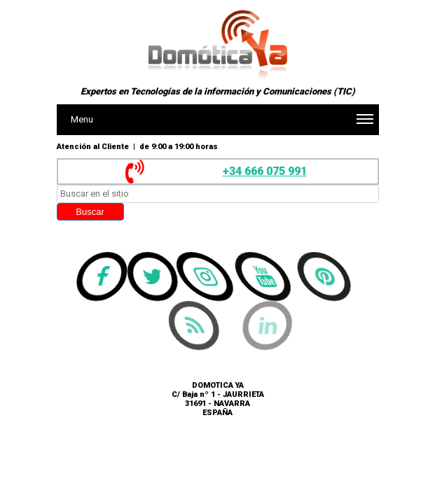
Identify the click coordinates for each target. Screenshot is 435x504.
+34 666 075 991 (265, 171)
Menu (222, 123)
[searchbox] (218, 194)
